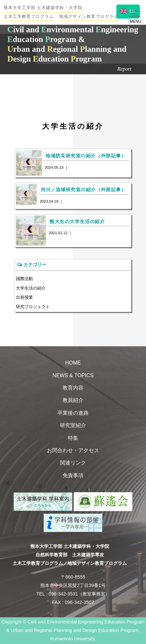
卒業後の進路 (73, 413)
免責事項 (73, 475)
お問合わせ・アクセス (73, 450)
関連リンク (73, 463)
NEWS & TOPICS (73, 375)
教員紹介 (73, 400)
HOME (73, 363)
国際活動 (24, 279)
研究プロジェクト (33, 307)
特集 (73, 438)
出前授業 (24, 297)
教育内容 (73, 388)
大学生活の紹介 (31, 288)
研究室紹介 (73, 425)
